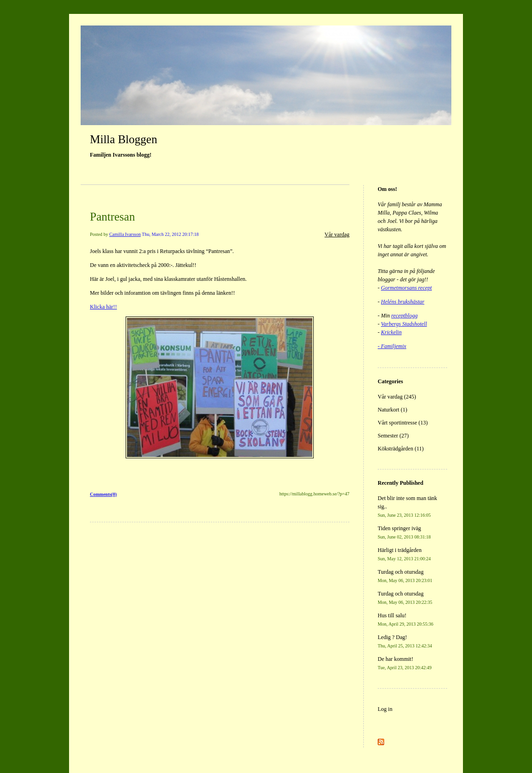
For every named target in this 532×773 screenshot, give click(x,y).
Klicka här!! (103, 307)
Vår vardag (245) (397, 397)
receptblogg (404, 316)
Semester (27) (393, 436)
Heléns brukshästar (403, 302)
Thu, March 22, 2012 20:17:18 (170, 234)
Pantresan (112, 217)
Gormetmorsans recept (406, 288)
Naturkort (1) (393, 410)
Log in (385, 709)
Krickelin (391, 332)
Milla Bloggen (123, 139)
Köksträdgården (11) (401, 449)
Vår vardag (337, 234)
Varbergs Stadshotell (404, 324)
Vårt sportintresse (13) (403, 423)
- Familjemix (392, 346)
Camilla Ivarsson (125, 234)
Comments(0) (103, 494)
